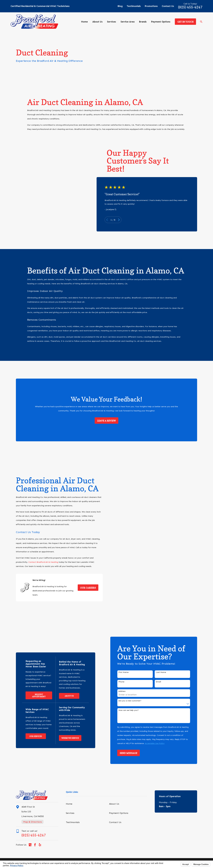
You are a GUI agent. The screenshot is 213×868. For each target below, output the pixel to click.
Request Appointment (35, 696)
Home (69, 804)
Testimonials (134, 6)
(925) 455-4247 (190, 7)
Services (70, 813)
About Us (65, 696)
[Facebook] (35, 845)
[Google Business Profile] (30, 845)
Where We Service (66, 738)
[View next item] (123, 220)
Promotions (151, 6)
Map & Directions (33, 822)
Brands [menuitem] (143, 22)
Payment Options (119, 813)
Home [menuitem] (84, 22)
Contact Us (168, 6)
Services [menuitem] (112, 22)
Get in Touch (185, 22)
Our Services (32, 736)
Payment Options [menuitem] (161, 22)
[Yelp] (40, 845)
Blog (120, 6)
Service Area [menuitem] (128, 22)
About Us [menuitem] (97, 22)
